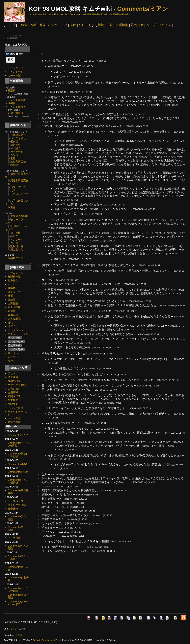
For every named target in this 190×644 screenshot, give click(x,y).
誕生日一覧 (17, 246)
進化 (13, 207)
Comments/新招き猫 (18, 568)
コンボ (14, 155)
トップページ (15, 68)
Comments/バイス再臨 (18, 547)
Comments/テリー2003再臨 (19, 444)
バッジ (12, 284)
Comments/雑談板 (18, 464)
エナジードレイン (18, 334)
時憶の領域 (14, 422)
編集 (24, 25)
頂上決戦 (13, 377)
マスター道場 (15, 408)
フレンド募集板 (17, 100)
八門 (13, 191)
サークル (13, 353)
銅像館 (12, 311)
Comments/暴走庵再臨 (18, 492)
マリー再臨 (14, 538)
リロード (85, 25)
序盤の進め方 (18, 135)
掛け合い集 (17, 250)
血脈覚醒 (13, 303)
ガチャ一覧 (14, 75)
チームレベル (15, 273)
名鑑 (13, 158)
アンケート (17, 240)
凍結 (33, 25)
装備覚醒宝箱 (18, 162)
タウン (12, 361)
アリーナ (13, 373)
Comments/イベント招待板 (18, 481)
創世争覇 (13, 400)
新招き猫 (15, 145)
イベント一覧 (15, 72)
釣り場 (14, 165)
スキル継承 (14, 319)
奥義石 (12, 300)
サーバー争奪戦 (17, 385)
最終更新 (137, 25)
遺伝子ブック (15, 326)
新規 (101, 25)
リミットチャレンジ (18, 413)
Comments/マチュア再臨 (18, 558)
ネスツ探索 (14, 418)
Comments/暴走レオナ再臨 (18, 455)
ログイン (165, 25)
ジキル (19, 635)
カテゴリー (17, 243)
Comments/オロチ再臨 (18, 596)
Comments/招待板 (18, 472)
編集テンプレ (18, 258)
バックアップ (58, 25)
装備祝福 (13, 315)
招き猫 (14, 142)
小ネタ (14, 236)
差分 (42, 25)
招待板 (12, 103)
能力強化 (13, 280)
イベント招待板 (17, 107)
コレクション (15, 330)
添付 (73, 25)
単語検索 (122, 25)
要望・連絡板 (15, 113)
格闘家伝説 (14, 396)
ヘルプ (151, 25)
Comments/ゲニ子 (18, 435)
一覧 (110, 25)
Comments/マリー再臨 (18, 529)
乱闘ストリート (17, 404)
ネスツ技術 (14, 307)
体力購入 (15, 148)
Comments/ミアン (143, 9)
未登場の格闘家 (19, 216)
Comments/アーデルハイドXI (18, 603)
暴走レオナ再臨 (17, 505)
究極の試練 (14, 381)
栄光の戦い (14, 389)
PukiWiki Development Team (47, 640)
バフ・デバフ (18, 187)
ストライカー (15, 292)
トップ (10, 25)
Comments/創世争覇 (18, 579)
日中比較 (15, 233)
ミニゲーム (14, 357)
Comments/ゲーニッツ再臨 (18, 590)
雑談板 (12, 90)
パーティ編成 (18, 138)
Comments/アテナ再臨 (18, 518)
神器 (10, 296)
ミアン (39, 54)
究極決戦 (13, 393)
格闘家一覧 (14, 277)
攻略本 (12, 288)
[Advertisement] (107, 40)
